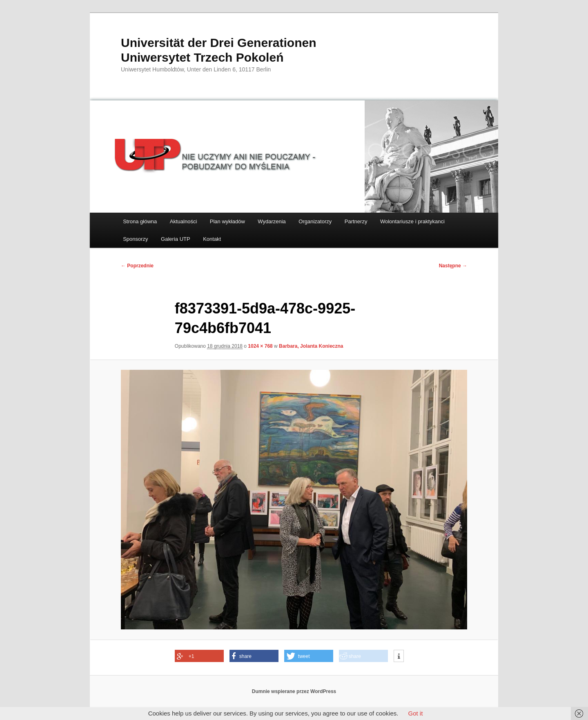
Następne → (453, 266)
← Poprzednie (137, 266)
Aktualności (183, 221)
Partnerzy (356, 221)
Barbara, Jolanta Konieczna (311, 346)
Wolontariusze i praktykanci (412, 221)
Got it (415, 713)
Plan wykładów (227, 221)
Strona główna (140, 221)
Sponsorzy (135, 239)
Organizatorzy (315, 221)
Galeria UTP (176, 239)
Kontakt (212, 239)
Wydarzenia (272, 221)
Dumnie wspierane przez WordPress (294, 691)
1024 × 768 (260, 346)
